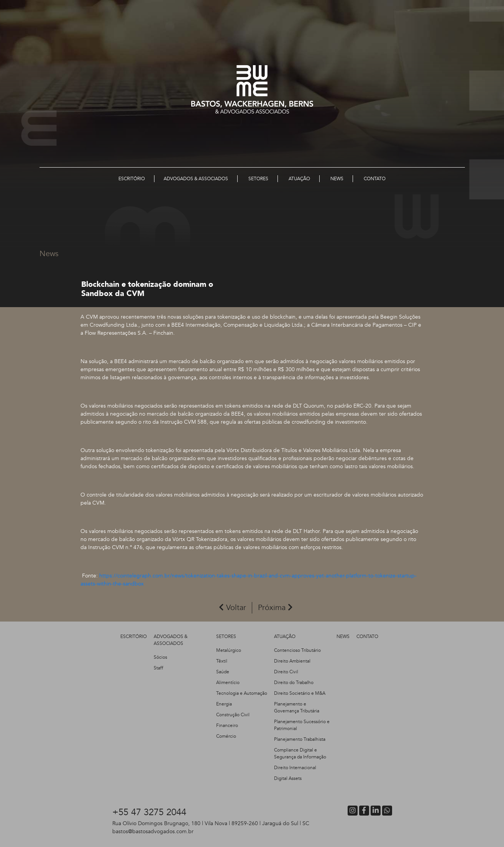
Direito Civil (286, 672)
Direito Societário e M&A (300, 693)
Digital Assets (288, 778)
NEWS (343, 636)
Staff (158, 668)
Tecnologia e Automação (242, 693)
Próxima (275, 608)
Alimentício (228, 683)
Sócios (160, 657)
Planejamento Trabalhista (300, 739)
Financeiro (227, 725)
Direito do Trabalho (294, 683)
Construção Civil (233, 715)
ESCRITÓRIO (134, 636)
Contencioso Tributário (297, 650)
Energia (224, 704)
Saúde (223, 672)
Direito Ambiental (292, 661)
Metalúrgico (229, 650)
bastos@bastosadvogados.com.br (153, 831)
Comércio (226, 736)
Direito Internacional (295, 768)
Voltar (232, 608)
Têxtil (222, 661)
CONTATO (367, 636)
